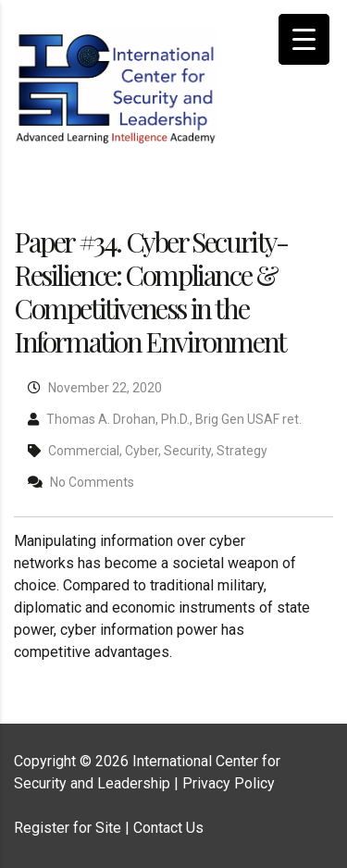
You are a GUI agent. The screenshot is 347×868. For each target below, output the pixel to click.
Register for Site (68, 828)
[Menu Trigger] (304, 39)
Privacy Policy (229, 783)
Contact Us (168, 828)
